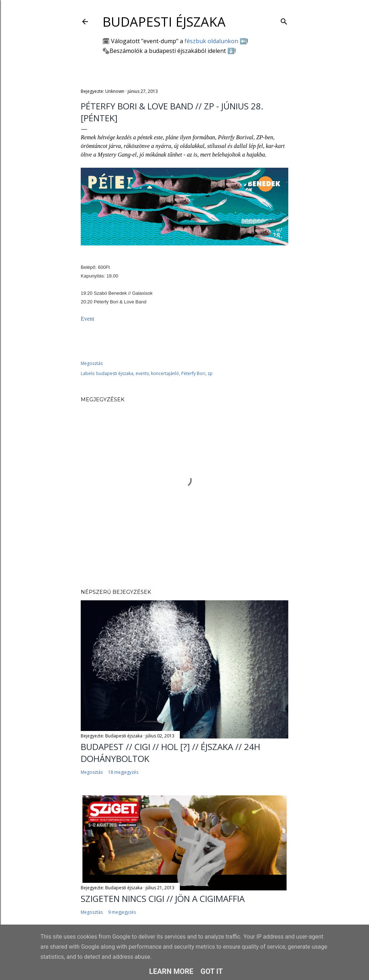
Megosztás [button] (92, 363)
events (142, 373)
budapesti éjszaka (115, 373)
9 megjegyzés (122, 912)
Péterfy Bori (193, 373)
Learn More (171, 971)
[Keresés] (284, 20)
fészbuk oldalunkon (211, 41)
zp (210, 373)
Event (88, 319)
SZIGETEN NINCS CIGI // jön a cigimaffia (163, 898)
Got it (212, 971)
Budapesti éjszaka (164, 22)
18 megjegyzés (123, 772)
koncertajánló (165, 373)
